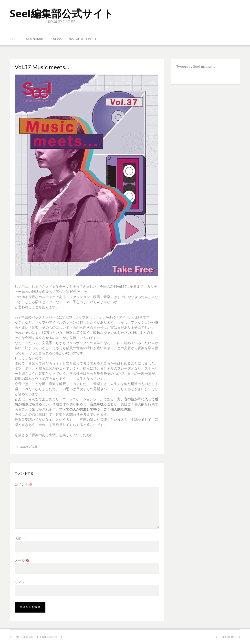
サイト (20, 582)
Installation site (84, 39)
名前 (20, 538)
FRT (238, 637)
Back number (35, 39)
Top (13, 39)
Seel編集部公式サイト (62, 13)
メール (22, 560)
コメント (24, 484)
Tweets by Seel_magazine (196, 66)
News (57, 39)
